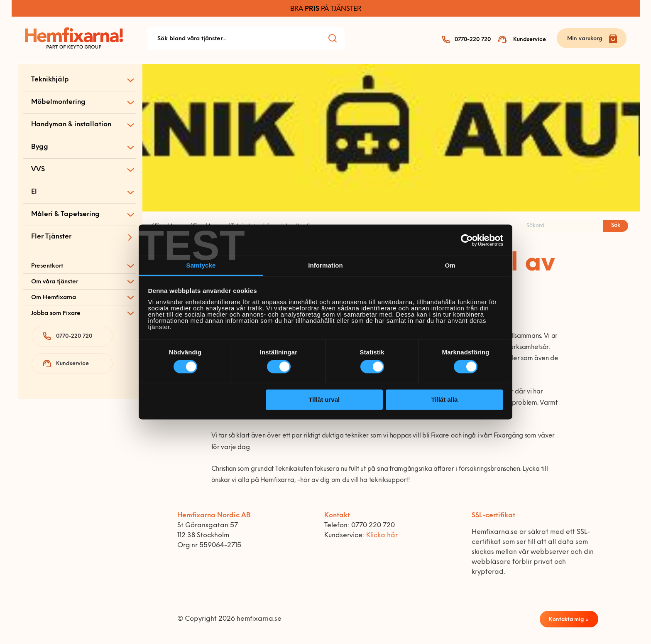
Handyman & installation (71, 125)
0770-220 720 (473, 40)
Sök (616, 225)
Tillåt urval (324, 399)
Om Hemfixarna (54, 298)
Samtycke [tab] (201, 265)
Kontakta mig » (569, 620)
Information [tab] (325, 265)
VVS (38, 170)
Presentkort (47, 266)
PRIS (312, 9)
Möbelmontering (58, 102)
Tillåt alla (444, 399)
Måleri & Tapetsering (65, 214)
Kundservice (530, 40)
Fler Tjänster (51, 237)
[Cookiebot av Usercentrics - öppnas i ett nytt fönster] (467, 240)
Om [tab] (450, 265)
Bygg (40, 147)
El (34, 192)
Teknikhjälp (50, 80)
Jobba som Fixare (56, 313)
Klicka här (382, 536)
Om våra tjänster (55, 282)
